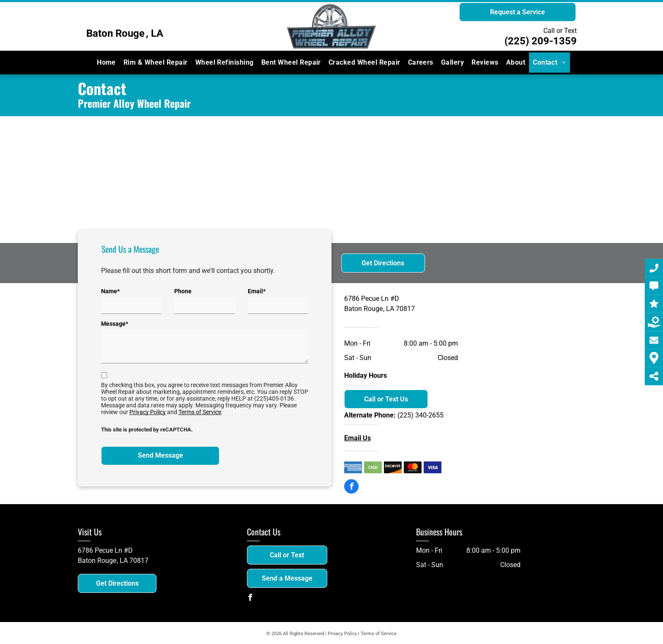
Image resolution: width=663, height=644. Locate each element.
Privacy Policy (148, 412)
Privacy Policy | (344, 634)
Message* (115, 324)
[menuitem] (106, 63)
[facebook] (351, 487)
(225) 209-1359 (541, 41)
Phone (183, 291)
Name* (110, 291)
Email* (257, 291)
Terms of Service (200, 412)
